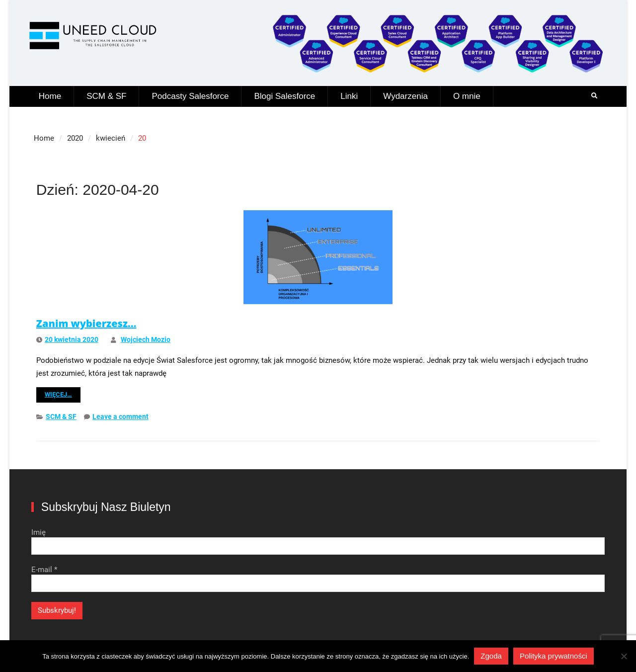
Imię (39, 532)
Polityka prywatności (554, 656)
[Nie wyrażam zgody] (624, 656)
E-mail (44, 570)
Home (50, 96)
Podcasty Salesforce (190, 96)
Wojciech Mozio (146, 339)
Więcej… (58, 394)
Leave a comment (120, 417)
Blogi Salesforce (284, 96)
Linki (349, 96)
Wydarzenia (405, 96)
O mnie (467, 96)
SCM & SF (106, 96)
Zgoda (491, 656)
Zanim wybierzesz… (86, 323)
